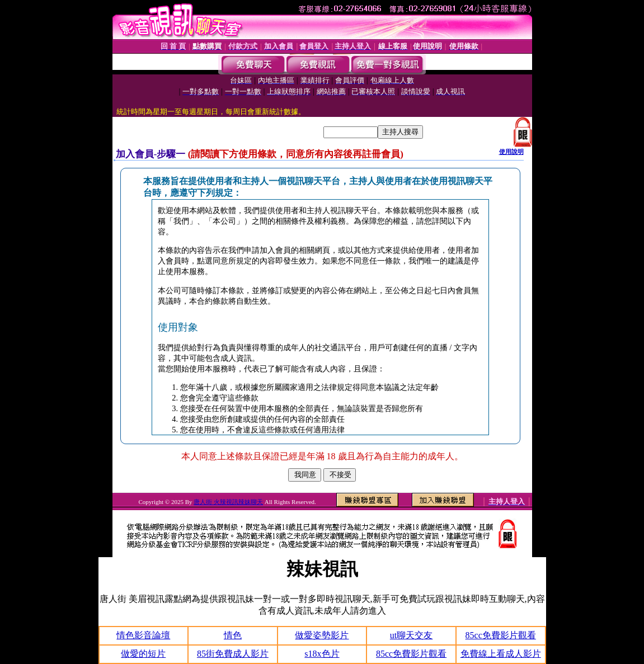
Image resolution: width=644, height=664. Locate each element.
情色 (233, 635)
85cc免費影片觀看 (501, 635)
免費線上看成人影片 (501, 654)
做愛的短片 (143, 654)
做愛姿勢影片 (322, 635)
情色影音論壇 (143, 635)
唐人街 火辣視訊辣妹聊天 (228, 502)
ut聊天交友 (411, 635)
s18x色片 (322, 654)
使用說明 (511, 152)
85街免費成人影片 (233, 654)
